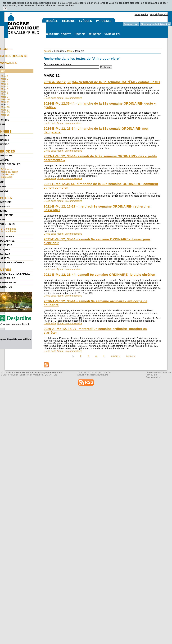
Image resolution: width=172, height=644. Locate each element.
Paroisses (104, 21)
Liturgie (80, 34)
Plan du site (152, 375)
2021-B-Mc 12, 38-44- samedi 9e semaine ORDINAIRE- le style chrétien (100, 275)
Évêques (86, 21)
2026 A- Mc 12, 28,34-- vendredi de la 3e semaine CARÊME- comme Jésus (102, 82)
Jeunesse (95, 34)
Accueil (48, 51)
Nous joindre (141, 14)
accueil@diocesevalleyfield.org (93, 375)
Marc (70, 51)
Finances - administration (155, 24)
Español (164, 14)
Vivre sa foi (112, 34)
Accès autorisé (153, 377)
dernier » (131, 356)
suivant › (115, 356)
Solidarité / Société (58, 34)
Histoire (69, 21)
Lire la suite (50, 98)
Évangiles (59, 51)
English (154, 14)
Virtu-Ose (166, 372)
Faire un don (131, 24)
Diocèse (52, 21)
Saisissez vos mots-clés (57, 64)
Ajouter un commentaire (69, 98)
